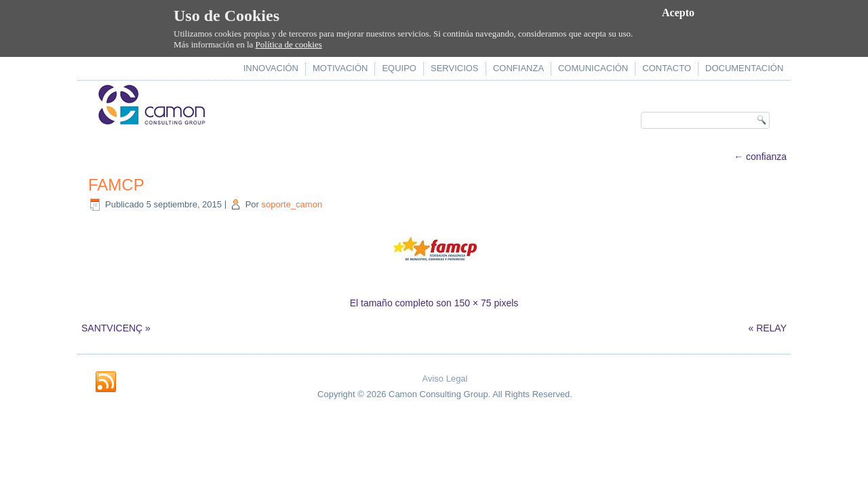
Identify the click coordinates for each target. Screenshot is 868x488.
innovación (271, 68)
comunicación (593, 68)
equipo (399, 68)
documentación (744, 68)
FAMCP (116, 185)
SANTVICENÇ (112, 328)
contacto (667, 68)
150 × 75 (473, 303)
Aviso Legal (445, 379)
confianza (518, 68)
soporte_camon (292, 204)
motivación (340, 68)
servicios (455, 68)
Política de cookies (289, 44)
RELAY (771, 328)
